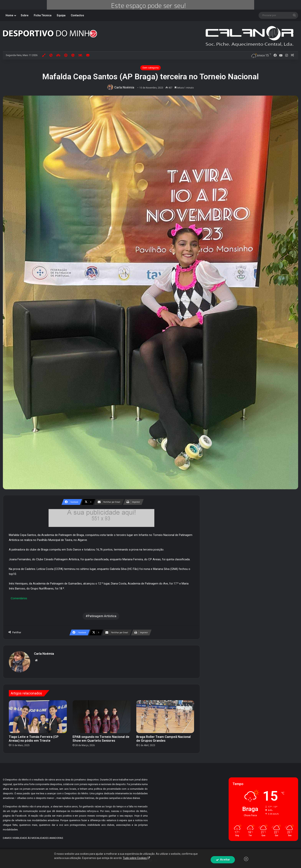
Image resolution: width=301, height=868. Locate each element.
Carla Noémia (124, 87)
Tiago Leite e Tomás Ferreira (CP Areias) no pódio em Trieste (34, 739)
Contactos (77, 15)
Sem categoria (150, 68)
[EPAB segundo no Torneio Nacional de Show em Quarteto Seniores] (102, 717)
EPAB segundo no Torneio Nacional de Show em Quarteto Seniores (101, 739)
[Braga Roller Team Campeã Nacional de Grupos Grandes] (165, 717)
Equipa (61, 15)
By (182, 855)
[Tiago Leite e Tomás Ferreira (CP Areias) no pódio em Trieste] (38, 717)
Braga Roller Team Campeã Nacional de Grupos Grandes (163, 739)
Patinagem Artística (102, 616)
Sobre (25, 15)
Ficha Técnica (43, 15)
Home (9, 15)
